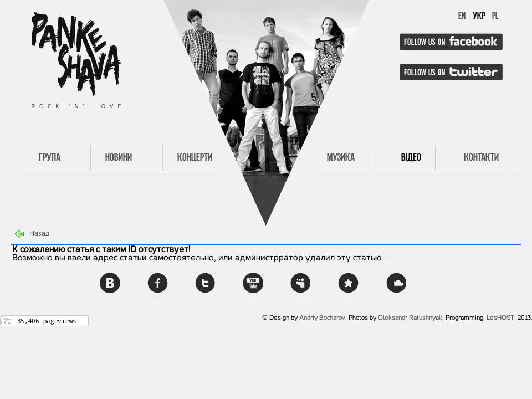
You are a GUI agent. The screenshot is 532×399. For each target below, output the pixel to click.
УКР (479, 16)
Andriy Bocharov (322, 318)
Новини (119, 158)
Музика (341, 158)
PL (495, 16)
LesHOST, (501, 318)
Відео (411, 158)
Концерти (195, 158)
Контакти (481, 158)
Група (50, 158)
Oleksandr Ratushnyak (410, 318)
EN (462, 16)
